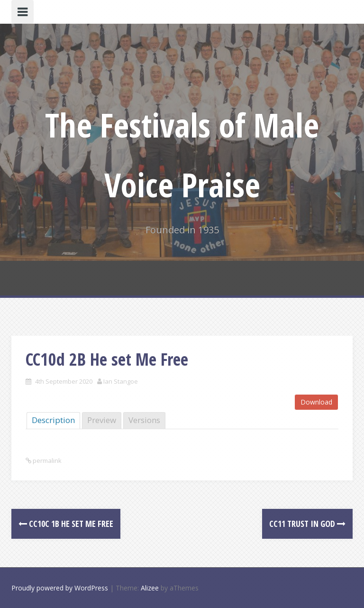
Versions (144, 420)
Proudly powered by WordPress (60, 588)
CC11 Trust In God (307, 524)
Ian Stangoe (121, 381)
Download (316, 402)
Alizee (150, 588)
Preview (102, 420)
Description (53, 420)
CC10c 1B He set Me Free (66, 524)
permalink (46, 461)
